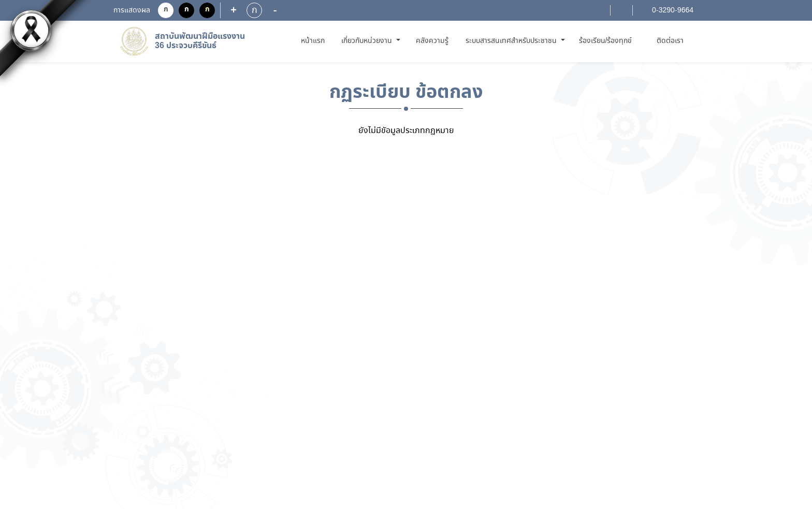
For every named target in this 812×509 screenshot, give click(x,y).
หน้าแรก (315, 41)
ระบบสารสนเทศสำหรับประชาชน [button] (512, 41)
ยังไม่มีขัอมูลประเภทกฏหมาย (406, 131)
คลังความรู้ (432, 41)
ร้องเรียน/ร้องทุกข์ (606, 41)
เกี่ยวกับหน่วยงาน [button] (368, 41)
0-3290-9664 (672, 10)
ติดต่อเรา (670, 41)
